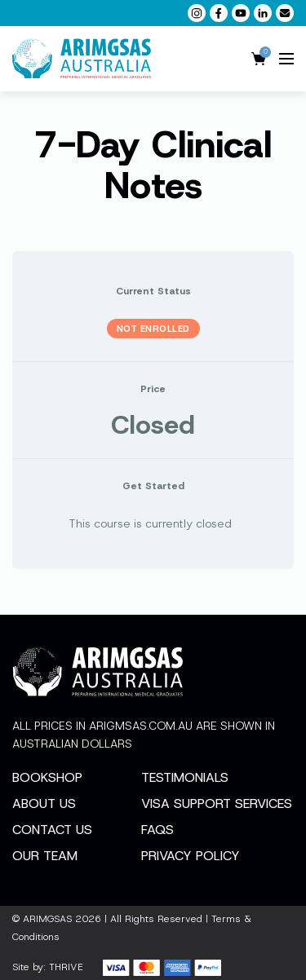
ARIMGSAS (47, 919)
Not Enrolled (153, 329)
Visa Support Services (217, 803)
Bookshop (47, 777)
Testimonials (185, 777)
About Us (44, 803)
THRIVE (66, 967)
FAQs (157, 830)
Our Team (45, 856)
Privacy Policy (191, 856)
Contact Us (52, 830)
